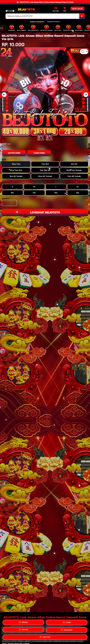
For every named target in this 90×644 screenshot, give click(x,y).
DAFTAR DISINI (14, 153)
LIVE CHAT (45, 637)
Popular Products (54, 22)
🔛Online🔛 (10, 11)
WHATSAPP (67, 630)
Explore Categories (37, 22)
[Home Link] (26, 9)
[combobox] (42, 16)
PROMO (23, 623)
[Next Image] (86, 95)
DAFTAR (23, 630)
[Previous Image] (4, 95)
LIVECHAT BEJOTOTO (45, 212)
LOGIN (67, 623)
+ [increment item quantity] (15, 203)
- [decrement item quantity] (4, 203)
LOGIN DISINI (39, 153)
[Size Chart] (82, 182)
